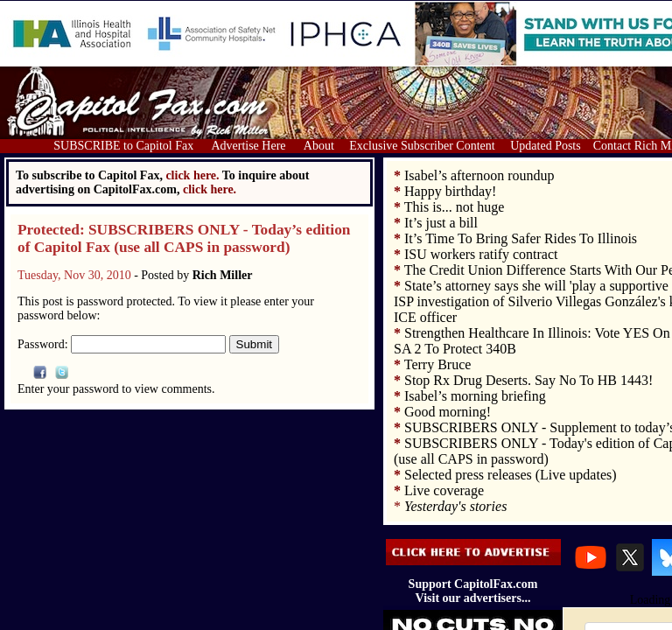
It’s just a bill (441, 223)
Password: (122, 344)
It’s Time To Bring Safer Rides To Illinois (521, 238)
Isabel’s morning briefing (475, 396)
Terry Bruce (438, 364)
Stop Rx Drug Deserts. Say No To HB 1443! (528, 380)
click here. (210, 189)
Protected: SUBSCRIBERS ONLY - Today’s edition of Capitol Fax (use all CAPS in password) (184, 238)
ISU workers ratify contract (481, 254)
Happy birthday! (450, 191)
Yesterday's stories (455, 506)
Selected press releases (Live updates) (511, 475)
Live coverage (444, 490)
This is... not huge (455, 207)
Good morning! (448, 412)
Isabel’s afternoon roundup (479, 175)
